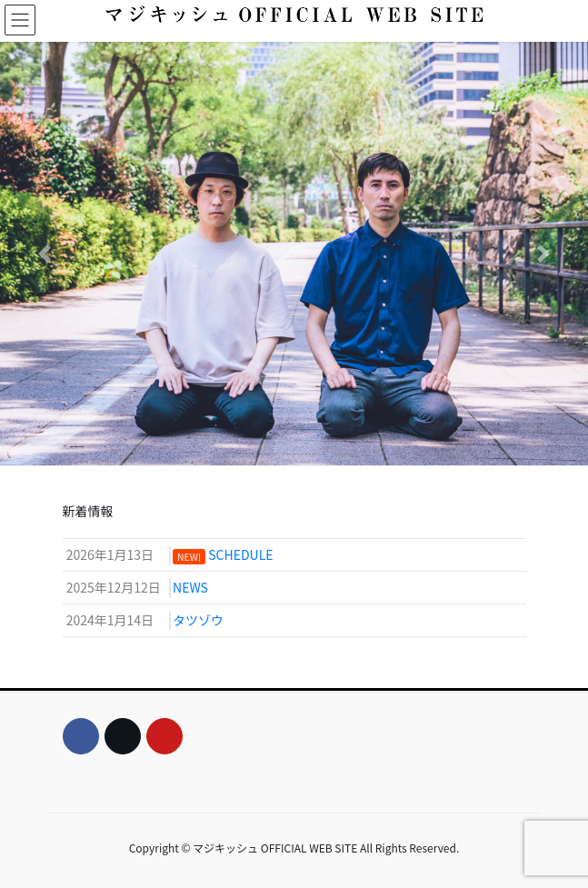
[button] (44, 254)
